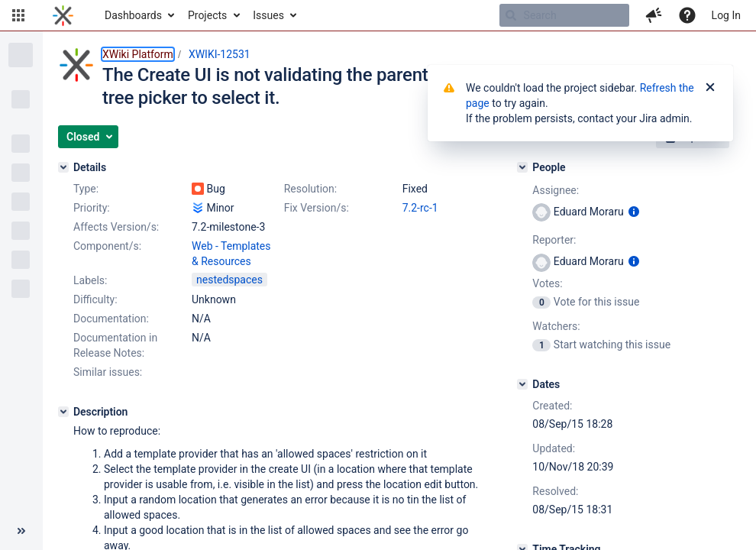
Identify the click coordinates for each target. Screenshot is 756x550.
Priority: (92, 208)
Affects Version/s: (116, 227)
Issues (268, 15)
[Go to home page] (63, 15)
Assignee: (556, 190)
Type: (86, 189)
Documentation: (111, 319)
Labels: (90, 280)
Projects (207, 15)
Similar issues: (108, 372)
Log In (726, 15)
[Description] (63, 412)
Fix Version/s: (317, 208)
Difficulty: (95, 299)
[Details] (63, 167)
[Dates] (522, 384)
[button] (18, 15)
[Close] (710, 88)
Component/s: (107, 246)
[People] (522, 167)
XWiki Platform (138, 54)
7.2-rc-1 (420, 208)
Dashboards (133, 15)
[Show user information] (634, 212)
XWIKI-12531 (220, 54)
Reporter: (554, 240)
